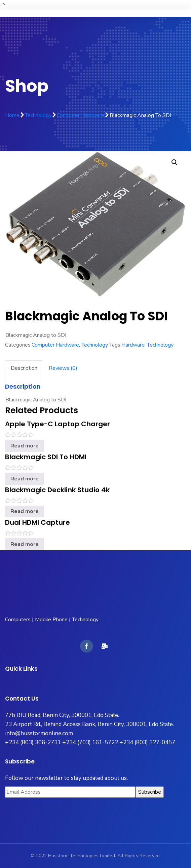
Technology (38, 115)
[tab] (24, 371)
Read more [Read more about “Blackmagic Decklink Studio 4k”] (25, 511)
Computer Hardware (81, 115)
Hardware (133, 345)
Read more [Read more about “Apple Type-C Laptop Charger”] (25, 446)
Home (12, 115)
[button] (175, 162)
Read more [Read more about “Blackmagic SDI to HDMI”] (25, 479)
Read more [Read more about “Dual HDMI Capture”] (25, 544)
